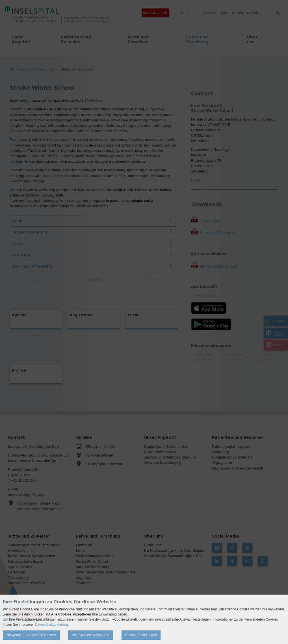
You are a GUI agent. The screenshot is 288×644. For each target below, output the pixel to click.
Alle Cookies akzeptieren (90, 635)
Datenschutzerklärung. (52, 625)
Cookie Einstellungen (141, 635)
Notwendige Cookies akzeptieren (31, 635)
